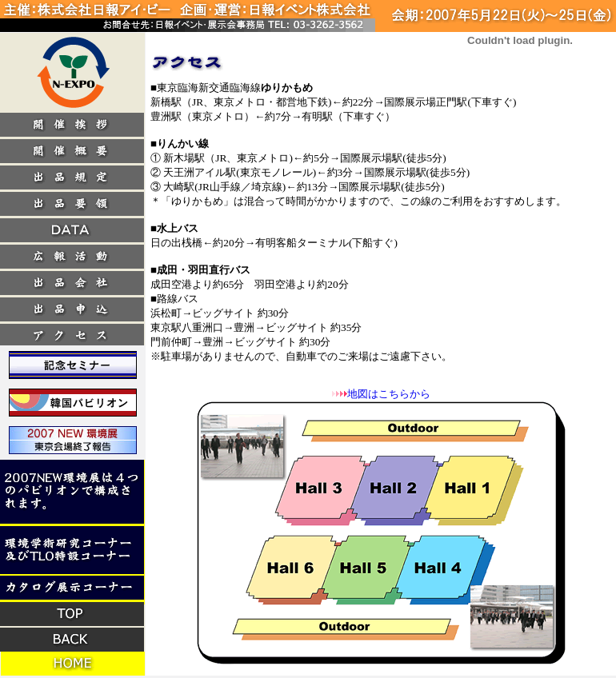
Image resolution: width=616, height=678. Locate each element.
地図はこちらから (389, 394)
